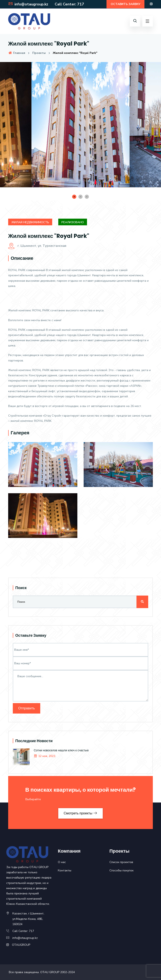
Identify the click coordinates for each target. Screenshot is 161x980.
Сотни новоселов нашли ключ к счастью (61, 750)
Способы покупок (121, 870)
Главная (17, 53)
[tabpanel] (80, 128)
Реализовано (73, 222)
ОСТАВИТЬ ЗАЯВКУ (125, 4)
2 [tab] (80, 197)
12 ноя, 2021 (45, 756)
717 (31, 931)
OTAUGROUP (21, 945)
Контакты (65, 870)
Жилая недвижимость (30, 222)
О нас (62, 862)
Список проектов (121, 862)
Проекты (39, 53)
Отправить (27, 708)
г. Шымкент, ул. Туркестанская (37, 246)
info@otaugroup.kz (28, 4)
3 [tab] (87, 197)
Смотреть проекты (81, 813)
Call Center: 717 (69, 4)
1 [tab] (74, 197)
